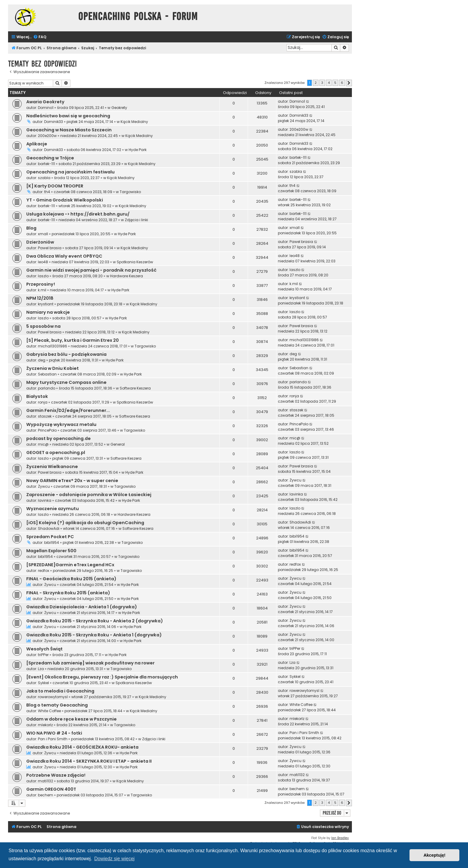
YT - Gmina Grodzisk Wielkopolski (65, 200)
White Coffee (49, 711)
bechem (46, 795)
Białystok (37, 396)
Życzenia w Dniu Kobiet (53, 368)
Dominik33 (54, 122)
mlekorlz (45, 725)
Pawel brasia (50, 248)
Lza (41, 669)
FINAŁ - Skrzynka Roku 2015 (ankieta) (68, 593)
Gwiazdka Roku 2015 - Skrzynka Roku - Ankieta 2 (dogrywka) (95, 621)
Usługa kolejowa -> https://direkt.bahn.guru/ (78, 214)
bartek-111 (46, 164)
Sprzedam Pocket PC (50, 537)
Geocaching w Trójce (50, 158)
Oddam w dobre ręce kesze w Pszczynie (71, 719)
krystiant (46, 304)
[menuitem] (40, 37)
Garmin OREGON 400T (51, 789)
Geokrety (119, 108)
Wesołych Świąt (44, 649)
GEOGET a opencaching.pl (56, 453)
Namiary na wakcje (48, 312)
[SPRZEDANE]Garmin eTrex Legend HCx (70, 565)
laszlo (43, 276)
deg (42, 360)
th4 (47, 192)
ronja (43, 402)
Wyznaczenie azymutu (53, 509)
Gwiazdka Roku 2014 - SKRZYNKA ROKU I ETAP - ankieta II (89, 761)
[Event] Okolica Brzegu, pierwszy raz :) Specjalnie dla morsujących (102, 677)
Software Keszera (135, 388)
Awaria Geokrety (45, 102)
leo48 (43, 262)
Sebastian (47, 374)
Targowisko (130, 192)
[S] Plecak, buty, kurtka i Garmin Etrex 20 (73, 340)
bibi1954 (52, 542)
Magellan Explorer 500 (51, 551)
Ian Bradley (340, 838)
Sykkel (43, 683)
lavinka (45, 500)
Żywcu (44, 486)
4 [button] (329, 83)
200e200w (47, 136)
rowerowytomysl (53, 697)
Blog (31, 228)
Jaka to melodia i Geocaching (60, 691)
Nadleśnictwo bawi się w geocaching (68, 116)
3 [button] (322, 83)
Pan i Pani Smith (53, 739)
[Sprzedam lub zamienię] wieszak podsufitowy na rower (90, 663)
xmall (43, 234)
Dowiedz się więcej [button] (114, 859)
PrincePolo (47, 430)
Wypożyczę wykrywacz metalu (61, 424)
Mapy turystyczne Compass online (66, 382)
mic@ (43, 444)
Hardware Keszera (127, 276)
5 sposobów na (43, 326)
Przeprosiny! (41, 284)
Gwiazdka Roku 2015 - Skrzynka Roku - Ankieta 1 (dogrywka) (94, 635)
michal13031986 (53, 346)
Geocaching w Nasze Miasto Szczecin (69, 130)
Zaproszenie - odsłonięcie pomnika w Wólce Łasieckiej (89, 495)
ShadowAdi (49, 528)
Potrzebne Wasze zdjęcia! (56, 775)
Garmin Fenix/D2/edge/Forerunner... (68, 410)
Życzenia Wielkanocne (52, 467)
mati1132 (46, 781)
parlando (47, 388)
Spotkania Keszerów (135, 262)
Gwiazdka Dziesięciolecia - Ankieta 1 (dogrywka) (82, 607)
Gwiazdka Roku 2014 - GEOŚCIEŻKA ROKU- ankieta (82, 747)
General (118, 444)
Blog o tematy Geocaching (57, 705)
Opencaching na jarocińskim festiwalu (70, 172)
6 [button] (342, 83)
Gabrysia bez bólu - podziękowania (66, 354)
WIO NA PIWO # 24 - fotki (54, 733)
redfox (44, 571)
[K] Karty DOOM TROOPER (55, 186)
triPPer (43, 655)
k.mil (42, 290)
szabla (44, 178)
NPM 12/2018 (40, 298)
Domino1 (46, 108)
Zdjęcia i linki (136, 220)
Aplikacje (37, 144)
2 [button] (316, 83)
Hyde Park (138, 150)
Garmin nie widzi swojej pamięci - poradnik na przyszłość (91, 270)
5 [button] (335, 83)
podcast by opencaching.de (59, 438)
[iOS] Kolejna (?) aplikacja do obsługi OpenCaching (85, 523)
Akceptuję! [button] (435, 855)
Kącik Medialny (134, 122)
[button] (349, 83)
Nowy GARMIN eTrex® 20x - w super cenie (72, 481)
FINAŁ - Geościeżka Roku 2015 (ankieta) (71, 579)
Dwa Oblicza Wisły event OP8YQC (64, 256)
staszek (45, 416)
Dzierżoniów (40, 242)
